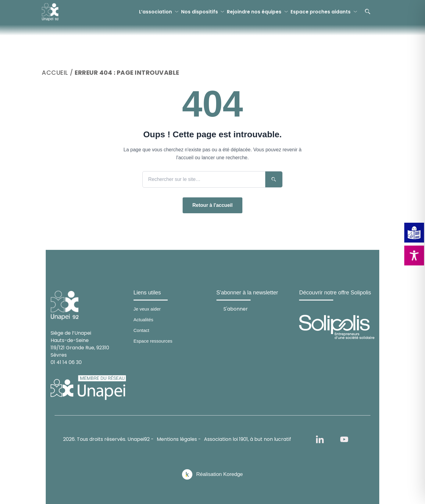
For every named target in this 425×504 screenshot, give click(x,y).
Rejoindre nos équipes (254, 12)
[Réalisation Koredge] (212, 474)
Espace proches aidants (321, 12)
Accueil (55, 73)
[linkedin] (320, 439)
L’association (155, 12)
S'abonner (236, 309)
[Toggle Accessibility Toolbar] (414, 256)
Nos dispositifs (200, 12)
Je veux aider (147, 309)
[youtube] (344, 439)
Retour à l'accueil (212, 205)
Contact (141, 330)
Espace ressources (153, 341)
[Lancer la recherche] (274, 179)
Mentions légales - (179, 439)
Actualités (143, 320)
